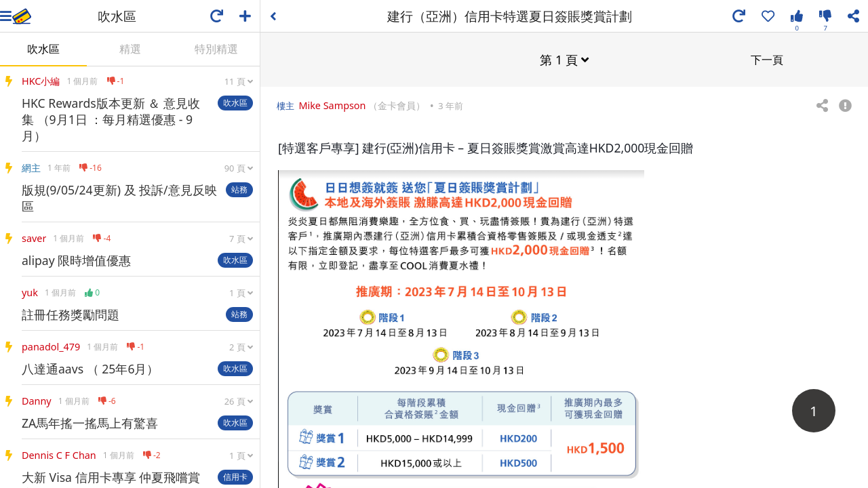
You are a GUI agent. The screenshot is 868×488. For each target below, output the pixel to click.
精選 (130, 49)
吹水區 (43, 49)
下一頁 (767, 59)
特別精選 (216, 49)
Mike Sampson (332, 105)
